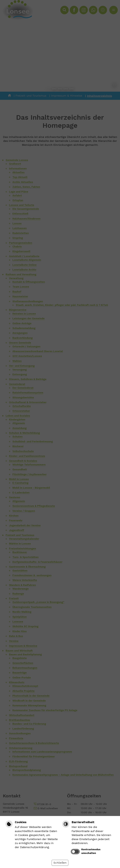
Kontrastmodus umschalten (91, 851)
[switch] (75, 852)
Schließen (60, 863)
